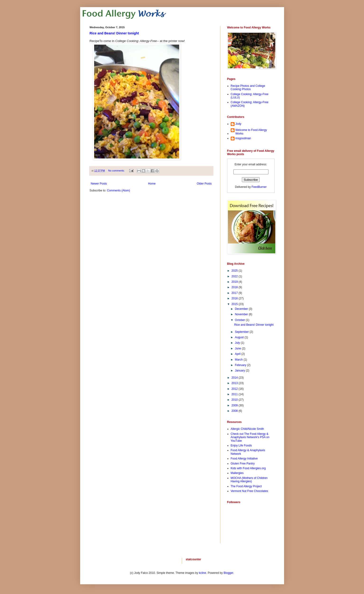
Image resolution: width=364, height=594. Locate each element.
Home (152, 184)
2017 (235, 293)
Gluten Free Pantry (243, 464)
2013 (235, 383)
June (238, 348)
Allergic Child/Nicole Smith (247, 429)
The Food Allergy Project (246, 486)
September (242, 332)
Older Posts (204, 184)
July (238, 343)
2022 (235, 276)
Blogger (228, 573)
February (241, 365)
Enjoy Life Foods (241, 445)
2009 (235, 405)
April (238, 354)
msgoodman (243, 138)
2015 (235, 304)
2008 (235, 411)
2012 (235, 389)
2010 (235, 400)
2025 (235, 271)
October (240, 320)
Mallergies (237, 473)
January (240, 371)
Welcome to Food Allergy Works (251, 132)
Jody (238, 124)
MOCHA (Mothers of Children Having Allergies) (249, 480)
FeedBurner (259, 187)
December (242, 309)
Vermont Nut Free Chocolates (249, 491)
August (240, 337)
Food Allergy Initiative (244, 459)
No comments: (117, 171)
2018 (235, 287)
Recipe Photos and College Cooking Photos (248, 88)
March (239, 360)
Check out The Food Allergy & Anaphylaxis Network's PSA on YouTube (250, 437)
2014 (235, 378)
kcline (203, 573)
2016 (235, 298)
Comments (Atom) (118, 190)
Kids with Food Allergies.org (248, 468)
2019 (235, 282)
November (242, 314)
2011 (235, 394)
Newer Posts (99, 184)
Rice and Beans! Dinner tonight (114, 33)
